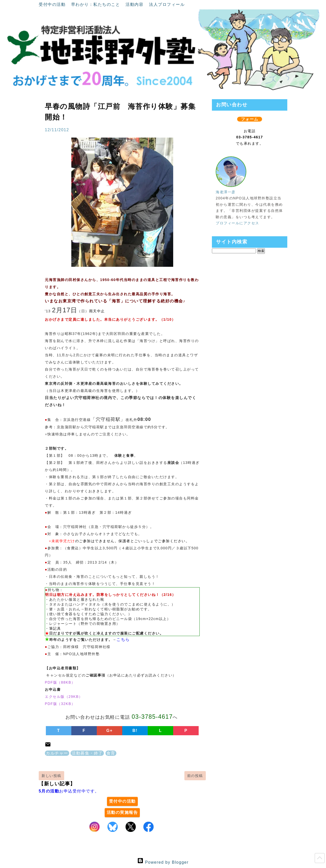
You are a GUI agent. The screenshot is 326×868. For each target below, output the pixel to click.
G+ (110, 731)
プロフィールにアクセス (237, 223)
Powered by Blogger (163, 862)
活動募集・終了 (87, 753)
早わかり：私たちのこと (96, 4)
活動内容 (135, 4)
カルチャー (57, 753)
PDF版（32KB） (60, 704)
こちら (123, 639)
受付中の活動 (53, 4)
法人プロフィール (167, 4)
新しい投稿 (51, 776)
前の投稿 (195, 776)
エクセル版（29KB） (64, 697)
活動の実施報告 (122, 812)
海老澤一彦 (226, 192)
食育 (111, 753)
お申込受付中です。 (69, 791)
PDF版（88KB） (60, 682)
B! (135, 731)
